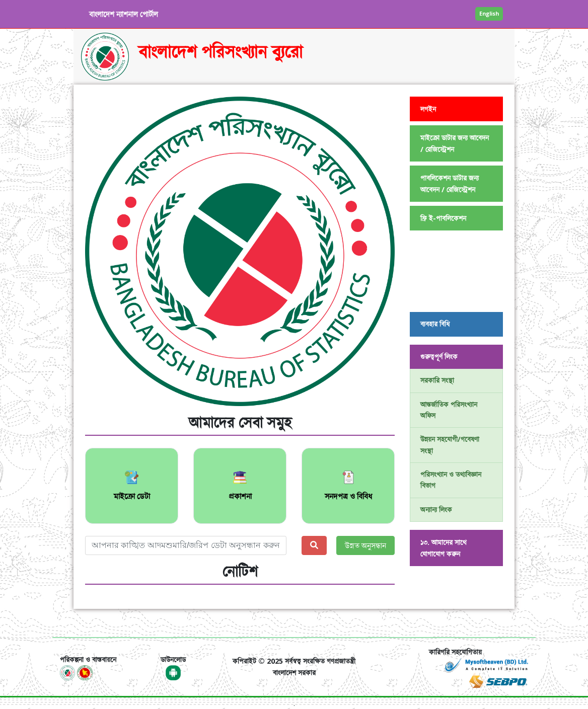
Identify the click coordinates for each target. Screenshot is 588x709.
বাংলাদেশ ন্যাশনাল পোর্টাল (124, 14)
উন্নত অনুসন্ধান (365, 545)
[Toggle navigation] (74, 623)
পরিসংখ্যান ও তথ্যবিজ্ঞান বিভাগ (451, 480)
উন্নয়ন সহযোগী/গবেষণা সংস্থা (450, 445)
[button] (108, 251)
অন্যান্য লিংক (436, 509)
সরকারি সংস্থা (437, 380)
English (489, 13)
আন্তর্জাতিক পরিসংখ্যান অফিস (449, 410)
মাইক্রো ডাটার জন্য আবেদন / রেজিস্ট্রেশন (455, 143)
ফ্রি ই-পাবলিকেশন (443, 218)
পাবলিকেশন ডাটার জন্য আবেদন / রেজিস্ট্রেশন (450, 184)
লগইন (428, 109)
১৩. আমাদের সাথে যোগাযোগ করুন (444, 548)
